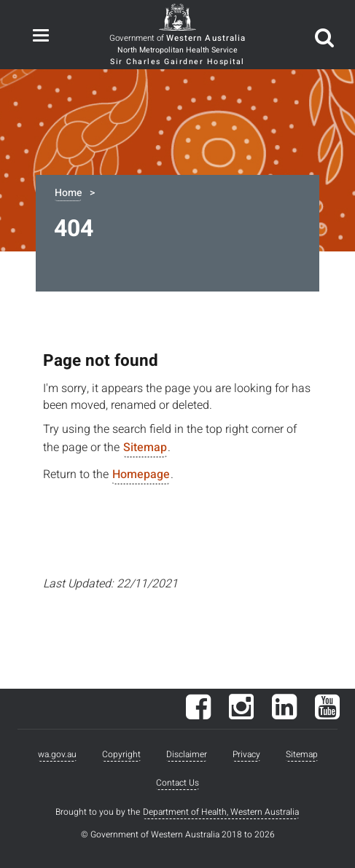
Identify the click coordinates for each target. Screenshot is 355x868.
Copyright (121, 754)
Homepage (141, 474)
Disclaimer (187, 754)
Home (68, 193)
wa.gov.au (57, 754)
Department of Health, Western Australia (221, 812)
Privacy (246, 754)
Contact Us (177, 783)
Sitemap (145, 447)
